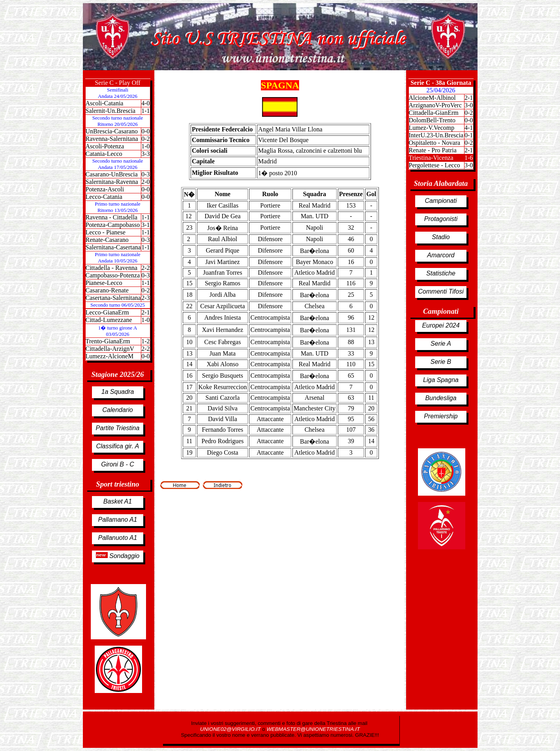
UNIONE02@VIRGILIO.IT (231, 729)
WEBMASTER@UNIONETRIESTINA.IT (313, 729)
